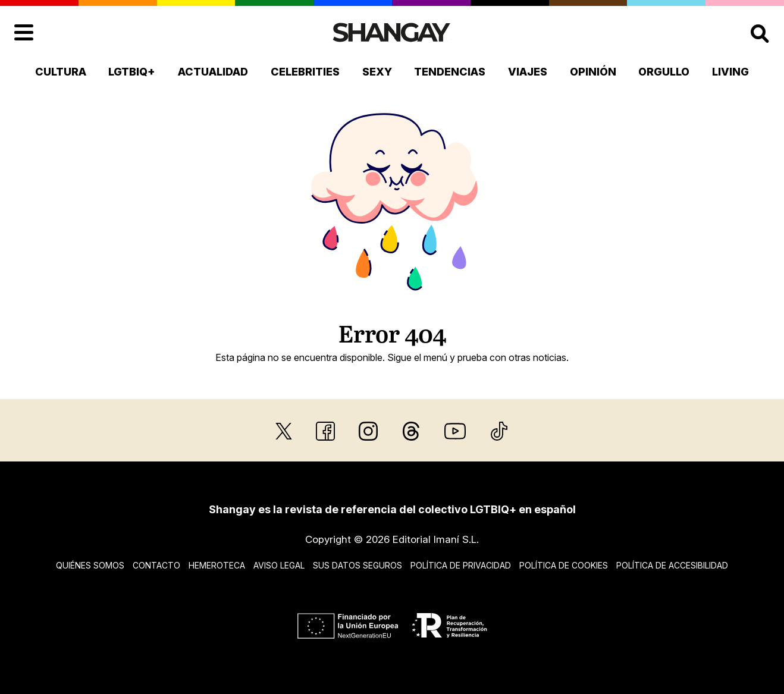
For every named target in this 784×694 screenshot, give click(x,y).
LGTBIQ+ (132, 72)
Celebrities (305, 72)
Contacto (156, 565)
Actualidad (213, 72)
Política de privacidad (461, 565)
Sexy (377, 72)
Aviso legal (279, 565)
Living (730, 72)
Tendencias (450, 72)
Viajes (528, 72)
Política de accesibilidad (672, 565)
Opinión (593, 72)
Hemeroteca (217, 565)
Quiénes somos (90, 565)
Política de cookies (564, 565)
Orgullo (664, 72)
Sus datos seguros (357, 565)
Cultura (61, 72)
